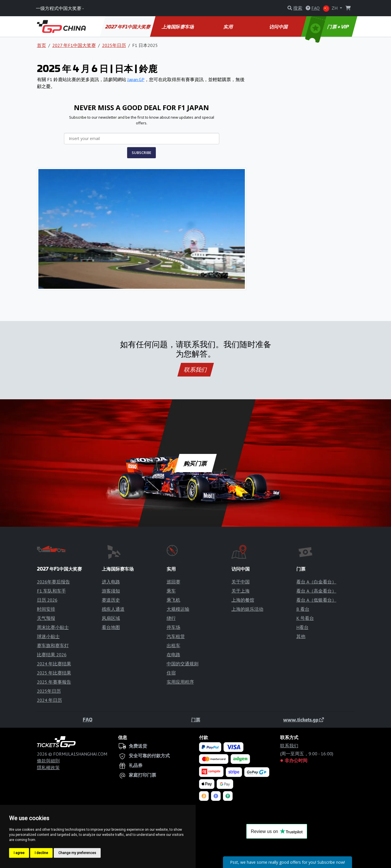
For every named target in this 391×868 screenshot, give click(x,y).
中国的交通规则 (183, 664)
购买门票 (195, 463)
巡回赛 (173, 582)
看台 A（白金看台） (316, 582)
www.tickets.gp (304, 719)
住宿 (171, 673)
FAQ (88, 719)
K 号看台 (305, 618)
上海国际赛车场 (178, 26)
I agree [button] (19, 853)
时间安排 (46, 609)
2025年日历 (114, 45)
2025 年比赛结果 (54, 673)
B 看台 (303, 609)
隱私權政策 (48, 768)
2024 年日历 (49, 700)
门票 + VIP (327, 26)
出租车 (173, 645)
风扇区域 (111, 618)
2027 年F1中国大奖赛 (128, 26)
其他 (301, 636)
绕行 (171, 618)
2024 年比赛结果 (54, 664)
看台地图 (111, 627)
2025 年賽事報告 (54, 682)
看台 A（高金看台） (316, 591)
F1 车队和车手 (51, 591)
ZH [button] (331, 8)
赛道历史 (111, 600)
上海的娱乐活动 (247, 609)
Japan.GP (136, 79)
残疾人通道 (113, 609)
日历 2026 (47, 600)
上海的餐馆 (243, 600)
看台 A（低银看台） (316, 600)
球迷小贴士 (48, 636)
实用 (228, 26)
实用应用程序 (180, 682)
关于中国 (241, 582)
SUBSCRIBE (141, 153)
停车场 (173, 627)
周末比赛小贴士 (53, 627)
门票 (196, 719)
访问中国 (279, 26)
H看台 (302, 627)
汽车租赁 (176, 636)
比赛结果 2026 (52, 655)
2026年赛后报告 (53, 582)
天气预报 (46, 618)
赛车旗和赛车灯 (53, 645)
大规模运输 (178, 609)
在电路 (173, 655)
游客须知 (111, 591)
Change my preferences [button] (77, 853)
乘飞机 (173, 600)
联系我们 (196, 370)
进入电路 (111, 582)
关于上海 (241, 591)
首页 (42, 45)
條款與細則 (48, 761)
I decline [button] (41, 853)
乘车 (171, 591)
